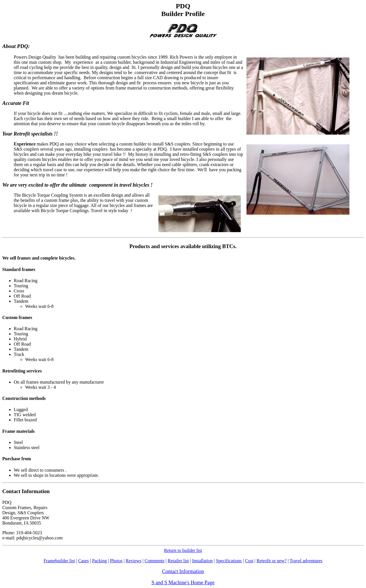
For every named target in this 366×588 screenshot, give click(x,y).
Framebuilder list (59, 561)
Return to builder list (183, 550)
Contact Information (183, 571)
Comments (155, 561)
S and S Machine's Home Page (183, 583)
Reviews (133, 561)
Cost (249, 561)
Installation (202, 561)
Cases (83, 561)
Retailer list (178, 561)
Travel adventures (306, 561)
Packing (100, 561)
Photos (116, 561)
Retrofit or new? (271, 561)
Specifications (229, 561)
